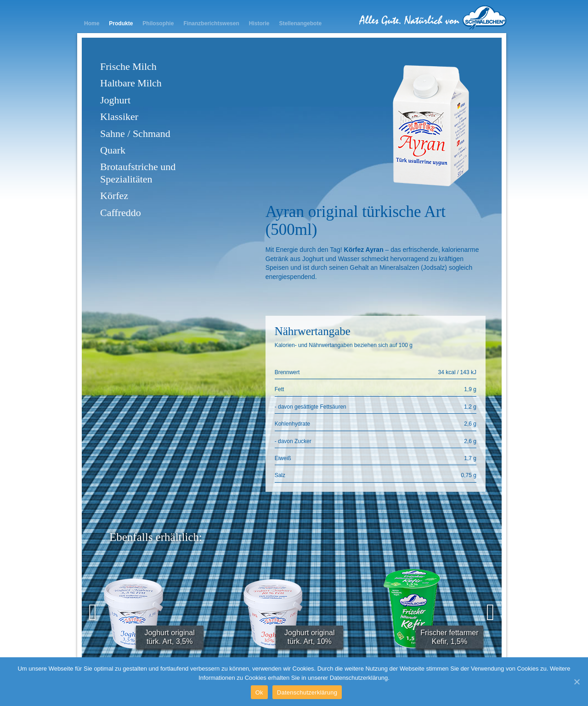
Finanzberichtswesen (211, 23)
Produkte (121, 23)
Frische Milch (128, 66)
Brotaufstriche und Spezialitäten (138, 173)
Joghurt (115, 100)
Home (92, 23)
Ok (259, 692)
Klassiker (119, 117)
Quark (113, 150)
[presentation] (93, 612)
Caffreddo (121, 213)
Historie (259, 23)
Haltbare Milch (131, 83)
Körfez (114, 196)
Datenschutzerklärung (307, 692)
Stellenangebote (300, 23)
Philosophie (158, 23)
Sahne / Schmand (135, 134)
